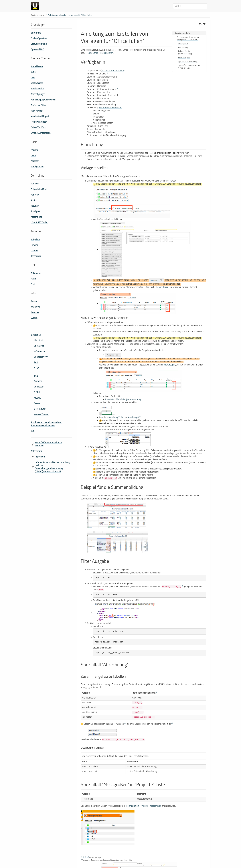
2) (107, 86)
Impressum (40, 457)
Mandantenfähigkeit (40, 117)
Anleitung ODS (135, 418)
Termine (34, 245)
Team (33, 156)
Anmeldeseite (37, 67)
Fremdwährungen (39, 122)
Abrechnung (36, 217)
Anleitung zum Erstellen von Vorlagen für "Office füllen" (70, 15)
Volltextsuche (37, 83)
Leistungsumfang (39, 44)
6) (113, 284)
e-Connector (40, 352)
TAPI (36, 363)
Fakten (34, 302)
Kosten (34, 201)
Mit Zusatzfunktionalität (113, 71)
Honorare (35, 195)
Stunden (35, 184)
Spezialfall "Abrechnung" (188, 62)
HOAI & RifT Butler (39, 223)
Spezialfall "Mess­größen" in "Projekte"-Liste (189, 67)
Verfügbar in (183, 44)
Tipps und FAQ (37, 50)
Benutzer (35, 313)
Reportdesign (37, 111)
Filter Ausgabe (184, 58)
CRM (33, 78)
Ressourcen (36, 256)
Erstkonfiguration (39, 39)
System (34, 318)
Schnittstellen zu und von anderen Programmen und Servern (46, 424)
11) (172, 724)
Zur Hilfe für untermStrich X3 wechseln (48, 444)
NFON (37, 368)
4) (111, 110)
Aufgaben (35, 240)
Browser (38, 382)
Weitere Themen (42, 415)
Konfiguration (37, 167)
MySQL (37, 398)
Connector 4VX (41, 357)
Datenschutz (36, 452)
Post (33, 285)
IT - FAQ (34, 376)
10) (125, 724)
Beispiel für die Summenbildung (185, 53)
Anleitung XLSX (116, 418)
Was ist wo (36, 307)
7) (116, 361)
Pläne (33, 279)
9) (157, 692)
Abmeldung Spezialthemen (43, 100)
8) (183, 586)
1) (107, 73)
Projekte (34, 150)
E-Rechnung (40, 409)
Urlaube (34, 251)
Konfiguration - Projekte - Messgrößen (144, 806)
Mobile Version (37, 89)
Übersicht (38, 341)
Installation (36, 335)
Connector (39, 387)
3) (118, 89)
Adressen (35, 161)
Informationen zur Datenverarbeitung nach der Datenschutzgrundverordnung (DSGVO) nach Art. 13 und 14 (52, 467)
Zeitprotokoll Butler (40, 190)
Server (37, 404)
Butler (33, 72)
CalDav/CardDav (38, 128)
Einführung (36, 33)
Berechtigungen (38, 95)
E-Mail (37, 393)
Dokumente (36, 274)
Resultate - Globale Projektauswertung (123, 400)
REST (33, 431)
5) (95, 159)
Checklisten (39, 346)
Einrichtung (183, 48)
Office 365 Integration (41, 133)
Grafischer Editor (38, 106)
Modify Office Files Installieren (99, 53)
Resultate (35, 206)
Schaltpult (35, 212)
